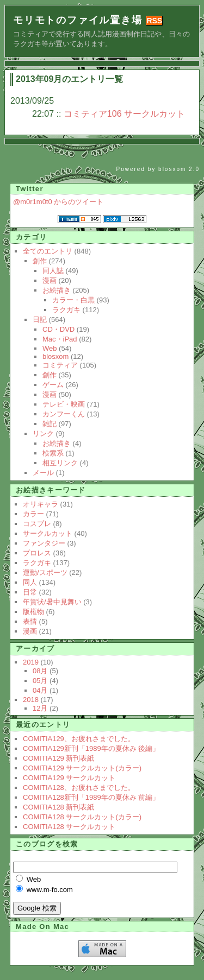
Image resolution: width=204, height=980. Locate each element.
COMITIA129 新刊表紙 (58, 758)
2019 (31, 662)
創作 (40, 261)
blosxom (55, 356)
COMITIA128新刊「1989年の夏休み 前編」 (91, 797)
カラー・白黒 (73, 300)
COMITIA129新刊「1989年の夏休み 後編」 (91, 748)
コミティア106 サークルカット (124, 114)
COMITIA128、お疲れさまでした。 (79, 788)
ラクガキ (66, 310)
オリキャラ (41, 504)
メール (43, 473)
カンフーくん (64, 414)
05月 (40, 681)
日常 (30, 592)
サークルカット (48, 533)
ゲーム (53, 385)
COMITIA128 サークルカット (69, 827)
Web (50, 348)
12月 (40, 708)
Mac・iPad (60, 339)
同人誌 (53, 271)
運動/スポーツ (45, 573)
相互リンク (60, 463)
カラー (33, 514)
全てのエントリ (48, 251)
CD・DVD (58, 329)
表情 (30, 621)
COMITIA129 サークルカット (69, 778)
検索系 (53, 453)
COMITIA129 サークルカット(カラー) (82, 768)
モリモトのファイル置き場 (78, 20)
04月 (40, 690)
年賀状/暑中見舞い (52, 602)
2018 (31, 700)
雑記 (50, 424)
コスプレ (37, 524)
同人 (30, 582)
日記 (40, 320)
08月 (40, 671)
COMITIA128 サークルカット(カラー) (82, 817)
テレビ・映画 (64, 404)
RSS (154, 21)
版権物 (33, 612)
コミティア (60, 365)
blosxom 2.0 (179, 169)
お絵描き (57, 290)
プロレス (37, 553)
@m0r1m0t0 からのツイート (58, 202)
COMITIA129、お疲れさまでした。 (79, 739)
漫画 (50, 280)
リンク (43, 434)
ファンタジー (44, 543)
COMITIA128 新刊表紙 (58, 807)
